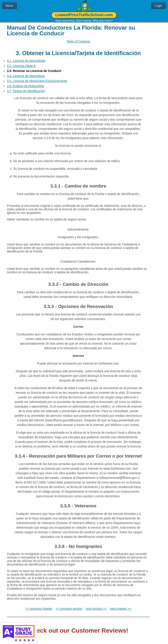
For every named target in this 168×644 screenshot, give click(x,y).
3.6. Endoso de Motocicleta (25, 83)
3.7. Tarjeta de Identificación (26, 88)
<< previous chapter (39, 605)
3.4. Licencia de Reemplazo (26, 73)
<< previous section (69, 605)
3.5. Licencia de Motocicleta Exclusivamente (37, 78)
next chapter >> (121, 605)
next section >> (96, 605)
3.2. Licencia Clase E (21, 63)
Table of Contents (78, 41)
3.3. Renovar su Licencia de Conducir (34, 68)
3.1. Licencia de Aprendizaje (26, 57)
